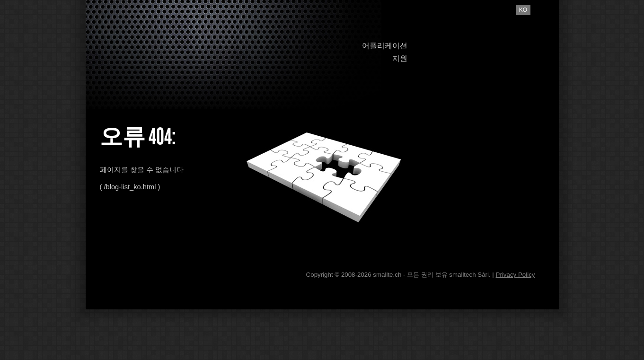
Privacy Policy (516, 275)
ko (523, 10)
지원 (400, 58)
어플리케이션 (385, 46)
